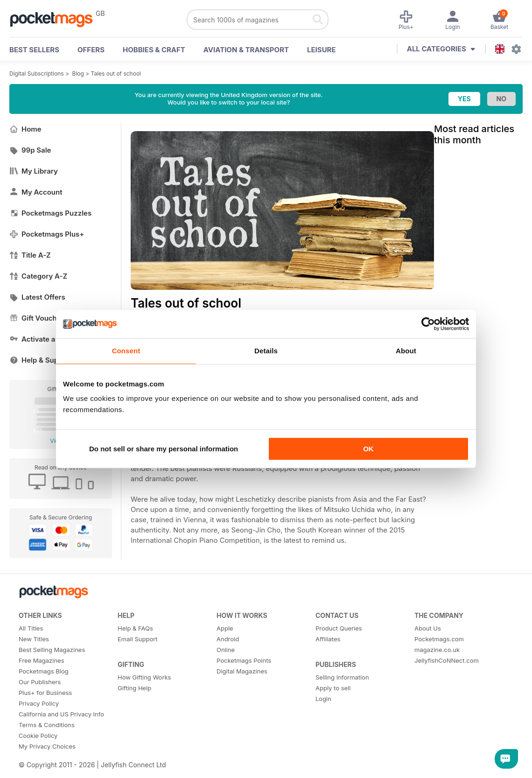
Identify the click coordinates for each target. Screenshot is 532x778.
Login (323, 699)
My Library (34, 171)
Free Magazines (42, 660)
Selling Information (342, 677)
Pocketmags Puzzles (50, 213)
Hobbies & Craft (154, 50)
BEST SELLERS (34, 50)
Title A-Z (30, 255)
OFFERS (91, 50)
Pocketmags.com (439, 639)
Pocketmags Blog (44, 671)
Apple (225, 628)
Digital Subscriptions (37, 74)
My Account (36, 192)
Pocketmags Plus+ (47, 234)
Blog (78, 74)
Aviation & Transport (246, 50)
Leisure (322, 50)
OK (368, 449)
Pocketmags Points (244, 660)
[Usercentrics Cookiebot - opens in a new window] (428, 324)
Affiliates (328, 639)
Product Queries (339, 628)
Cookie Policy (38, 736)
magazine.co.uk (437, 650)
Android (228, 639)
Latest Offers (37, 297)
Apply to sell (333, 688)
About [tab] (406, 351)
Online (226, 650)
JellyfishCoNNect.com (447, 660)
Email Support (138, 639)
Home (25, 129)
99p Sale (30, 150)
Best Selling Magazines (52, 650)
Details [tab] (266, 351)
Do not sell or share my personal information (164, 449)
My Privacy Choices (47, 746)
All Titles (31, 628)
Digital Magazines (242, 671)
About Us (428, 628)
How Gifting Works (144, 677)
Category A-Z (38, 276)
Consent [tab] (126, 351)
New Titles (34, 639)
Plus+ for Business (45, 693)
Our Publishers (40, 682)
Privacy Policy (39, 703)
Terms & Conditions (47, 725)
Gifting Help (134, 688)
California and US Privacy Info (61, 714)
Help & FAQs (135, 628)
